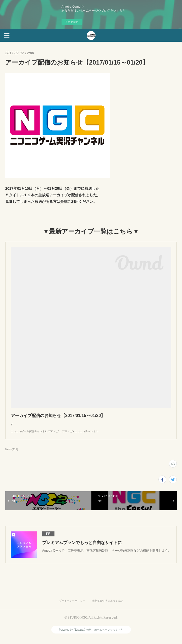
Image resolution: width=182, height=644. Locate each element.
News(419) (12, 455)
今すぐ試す (72, 22)
